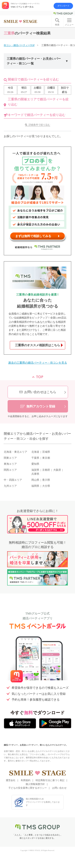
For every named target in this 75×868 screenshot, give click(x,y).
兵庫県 (35, 474)
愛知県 (35, 464)
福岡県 (35, 486)
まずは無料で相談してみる (33, 236)
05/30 (37, 90)
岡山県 (35, 480)
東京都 (46, 458)
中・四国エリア (13, 480)
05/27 (24, 90)
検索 (57, 25)
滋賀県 (35, 470)
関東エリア (10, 458)
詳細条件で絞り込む (39, 125)
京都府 (46, 470)
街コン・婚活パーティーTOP (19, 45)
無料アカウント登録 (41, 406)
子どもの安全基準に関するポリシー (28, 788)
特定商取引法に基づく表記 (50, 780)
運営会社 (11, 780)
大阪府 (57, 470)
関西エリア (10, 470)
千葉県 (35, 458)
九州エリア (10, 486)
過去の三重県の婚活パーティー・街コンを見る (38, 363)
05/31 (51, 90)
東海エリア (10, 464)
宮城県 (46, 452)
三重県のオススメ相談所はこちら (37, 345)
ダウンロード (63, 6)
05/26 (10, 90)
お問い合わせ (59, 788)
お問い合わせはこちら (40, 392)
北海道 (35, 452)
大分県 (46, 486)
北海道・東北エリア (15, 452)
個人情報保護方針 (35, 784)
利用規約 (26, 780)
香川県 (46, 480)
